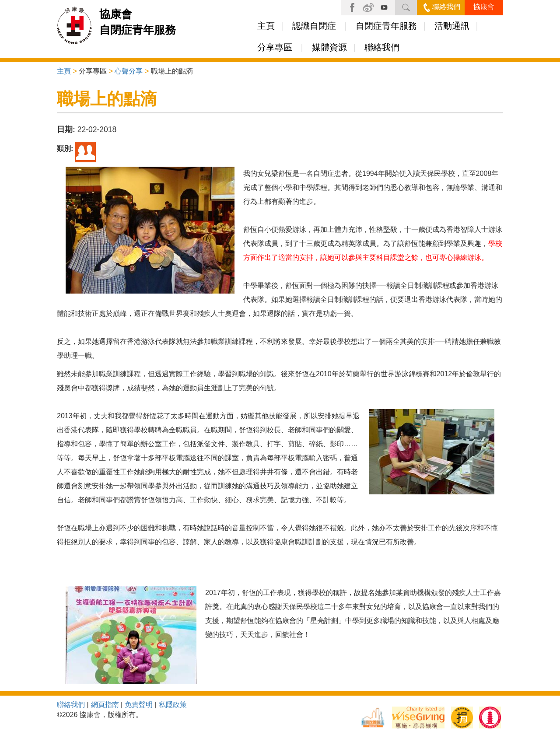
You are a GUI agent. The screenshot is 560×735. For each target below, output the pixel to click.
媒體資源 (329, 47)
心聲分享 (129, 71)
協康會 (484, 7)
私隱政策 (173, 705)
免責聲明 (139, 705)
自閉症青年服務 (386, 26)
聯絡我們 (442, 7)
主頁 (266, 26)
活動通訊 (452, 26)
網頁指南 (105, 705)
